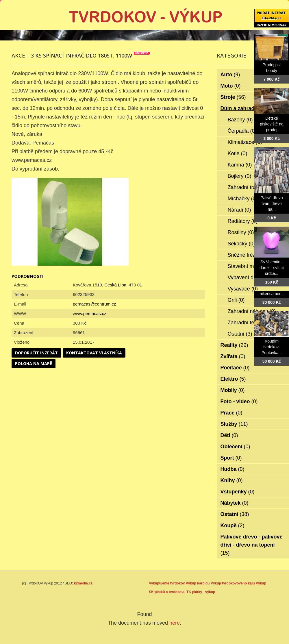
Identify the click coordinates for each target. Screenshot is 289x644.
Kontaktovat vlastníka (94, 353)
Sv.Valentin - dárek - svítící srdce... (272, 268)
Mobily (233, 390)
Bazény (240, 120)
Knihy (232, 480)
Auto (230, 75)
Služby (234, 424)
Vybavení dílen (249, 277)
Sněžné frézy (247, 255)
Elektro (233, 379)
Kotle (238, 153)
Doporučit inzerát (36, 353)
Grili (236, 300)
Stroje (233, 97)
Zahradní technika (252, 323)
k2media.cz (83, 583)
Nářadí (239, 210)
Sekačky (241, 244)
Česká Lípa (115, 285)
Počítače (235, 368)
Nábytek (235, 503)
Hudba (233, 469)
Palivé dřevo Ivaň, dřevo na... (272, 203)
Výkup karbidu (198, 583)
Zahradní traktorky (253, 187)
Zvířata (233, 356)
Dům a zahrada (243, 108)
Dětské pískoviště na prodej (272, 124)
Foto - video (239, 401)
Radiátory (243, 221)
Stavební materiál (252, 266)
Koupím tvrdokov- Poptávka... (272, 347)
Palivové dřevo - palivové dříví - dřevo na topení (252, 545)
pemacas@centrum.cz (94, 304)
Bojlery (240, 176)
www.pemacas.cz (90, 313)
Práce (231, 413)
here (175, 623)
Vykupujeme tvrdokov (167, 583)
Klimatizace (245, 142)
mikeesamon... (272, 294)
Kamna (240, 165)
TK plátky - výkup (201, 592)
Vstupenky (238, 492)
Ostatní (240, 334)
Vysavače (243, 289)
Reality (234, 345)
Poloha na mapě (34, 363)
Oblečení (235, 447)
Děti (229, 435)
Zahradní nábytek (252, 311)
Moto (231, 86)
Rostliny (241, 232)
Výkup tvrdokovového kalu (233, 583)
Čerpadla (242, 131)
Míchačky (243, 199)
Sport (231, 458)
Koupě (233, 525)
